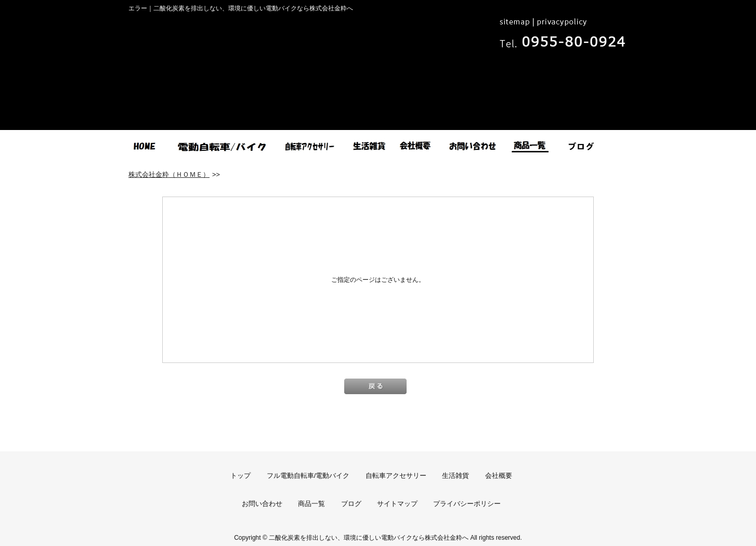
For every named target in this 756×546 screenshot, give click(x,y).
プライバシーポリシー (467, 504)
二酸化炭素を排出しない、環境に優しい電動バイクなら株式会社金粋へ (369, 538)
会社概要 (499, 476)
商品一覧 (311, 504)
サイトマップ (397, 504)
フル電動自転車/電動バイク (308, 476)
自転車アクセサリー (396, 476)
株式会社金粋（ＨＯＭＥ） (169, 174)
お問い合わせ (262, 504)
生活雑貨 (455, 476)
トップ (240, 476)
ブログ (351, 504)
